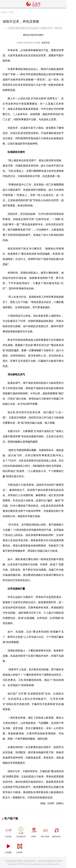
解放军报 (46, 43)
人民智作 (20, 847)
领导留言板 (57, 832)
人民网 (3, 12)
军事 (11, 12)
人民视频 (8, 847)
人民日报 (8, 832)
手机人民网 (45, 832)
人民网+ (34, 832)
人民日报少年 (21, 832)
